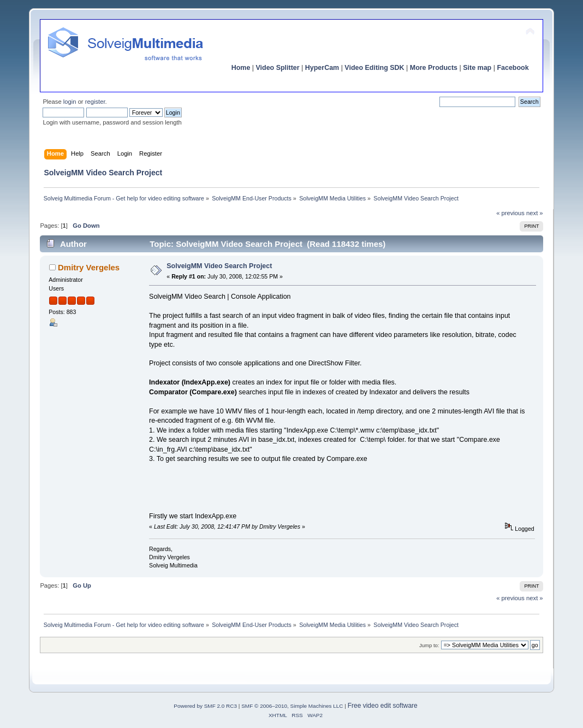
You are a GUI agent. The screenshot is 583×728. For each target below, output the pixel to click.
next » (535, 213)
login (70, 102)
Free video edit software (383, 706)
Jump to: (429, 645)
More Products (434, 68)
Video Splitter (278, 68)
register (95, 102)
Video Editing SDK (374, 68)
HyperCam (322, 68)
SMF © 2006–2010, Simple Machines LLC (292, 706)
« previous (510, 213)
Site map (477, 68)
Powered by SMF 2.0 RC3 (205, 706)
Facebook (513, 68)
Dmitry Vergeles (89, 267)
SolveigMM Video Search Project (219, 266)
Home (241, 68)
